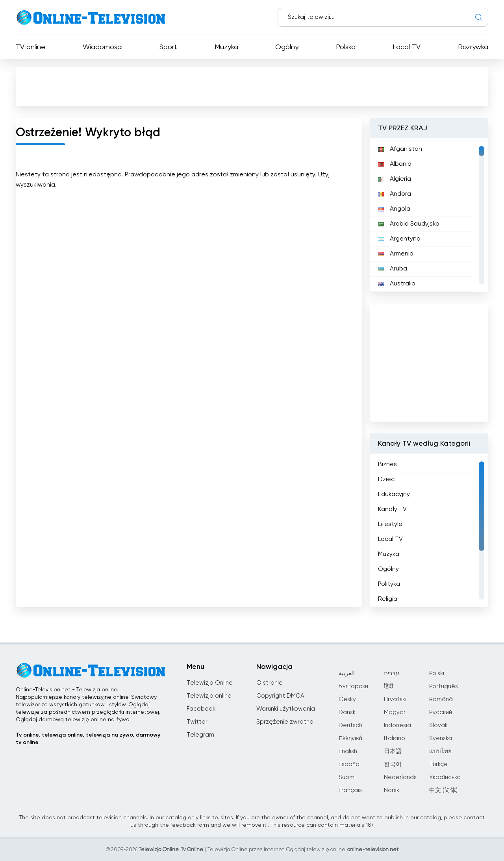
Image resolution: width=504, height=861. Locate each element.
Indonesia (397, 725)
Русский (441, 712)
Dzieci (387, 480)
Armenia (396, 254)
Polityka (389, 584)
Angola (394, 209)
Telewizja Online (210, 683)
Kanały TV (392, 509)
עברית (392, 673)
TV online (31, 47)
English (348, 751)
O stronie (270, 683)
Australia (397, 284)
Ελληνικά (350, 738)
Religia (388, 599)
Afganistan (400, 149)
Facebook (201, 709)
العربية (347, 673)
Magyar (395, 712)
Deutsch (350, 725)
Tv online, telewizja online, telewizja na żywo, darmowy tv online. (88, 739)
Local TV (407, 47)
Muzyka (226, 47)
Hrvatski (395, 699)
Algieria (395, 179)
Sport (168, 47)
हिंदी (389, 686)
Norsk (392, 790)
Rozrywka (473, 47)
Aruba (393, 269)
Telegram (200, 735)
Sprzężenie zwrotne (285, 722)
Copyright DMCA (280, 696)
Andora (395, 194)
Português (444, 686)
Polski (437, 673)
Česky (347, 699)
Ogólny (287, 47)
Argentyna (399, 239)
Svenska (441, 738)
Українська (445, 777)
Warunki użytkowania (286, 709)
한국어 (393, 764)
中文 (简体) (443, 790)
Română (441, 699)
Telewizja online (209, 696)
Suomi (347, 777)
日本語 (393, 751)
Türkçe (438, 764)
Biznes (387, 465)
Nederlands (400, 777)
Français (350, 790)
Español (350, 764)
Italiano (395, 738)
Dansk (347, 712)
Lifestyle (390, 524)
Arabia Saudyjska (409, 224)
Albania (395, 164)
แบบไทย (440, 751)
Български (353, 686)
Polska (346, 47)
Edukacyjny (394, 494)
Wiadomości (103, 47)
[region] (429, 215)
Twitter (197, 722)
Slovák (438, 725)
